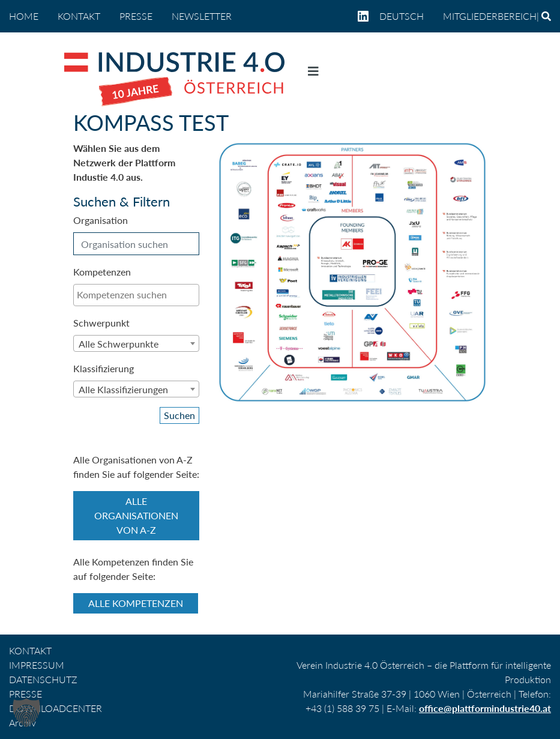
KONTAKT (79, 16)
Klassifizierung (104, 368)
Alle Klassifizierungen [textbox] (123, 389)
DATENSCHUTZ (43, 679)
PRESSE (136, 16)
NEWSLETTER (202, 16)
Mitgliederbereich (490, 16)
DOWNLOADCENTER (56, 708)
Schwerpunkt (101, 323)
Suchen (179, 415)
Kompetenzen (102, 272)
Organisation (101, 220)
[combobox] (136, 295)
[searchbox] (136, 295)
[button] (26, 713)
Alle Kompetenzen (136, 603)
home (24, 16)
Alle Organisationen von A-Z (136, 515)
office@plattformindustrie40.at (485, 708)
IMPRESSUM (37, 665)
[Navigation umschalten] (313, 74)
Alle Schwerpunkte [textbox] (119, 344)
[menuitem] (406, 16)
